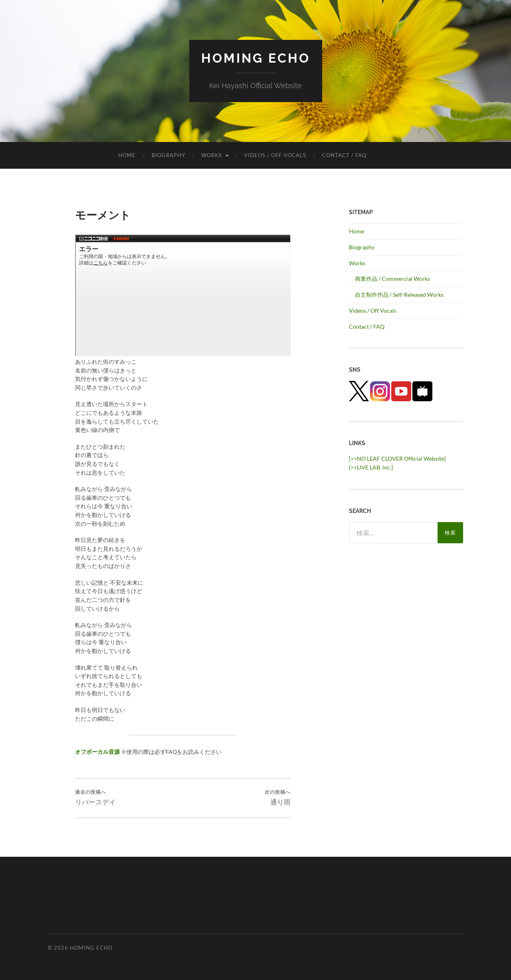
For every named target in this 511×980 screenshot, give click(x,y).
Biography (168, 155)
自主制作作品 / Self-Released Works (399, 295)
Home (127, 155)
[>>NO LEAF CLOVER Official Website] (397, 458)
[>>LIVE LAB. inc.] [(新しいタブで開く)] (371, 467)
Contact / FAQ (344, 155)
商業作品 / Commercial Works (392, 279)
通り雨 (278, 798)
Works (212, 155)
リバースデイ (95, 798)
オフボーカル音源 (97, 752)
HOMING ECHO (256, 58)
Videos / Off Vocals (275, 155)
